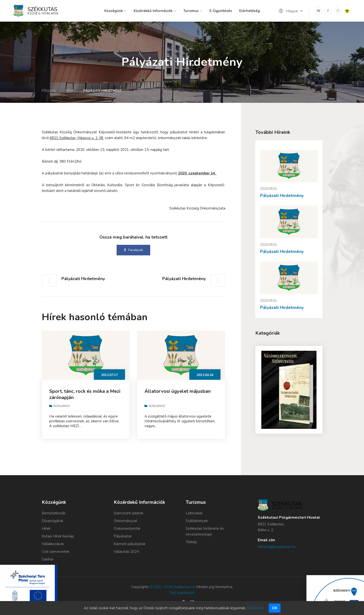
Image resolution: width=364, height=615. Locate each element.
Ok (275, 608)
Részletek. (255, 608)
